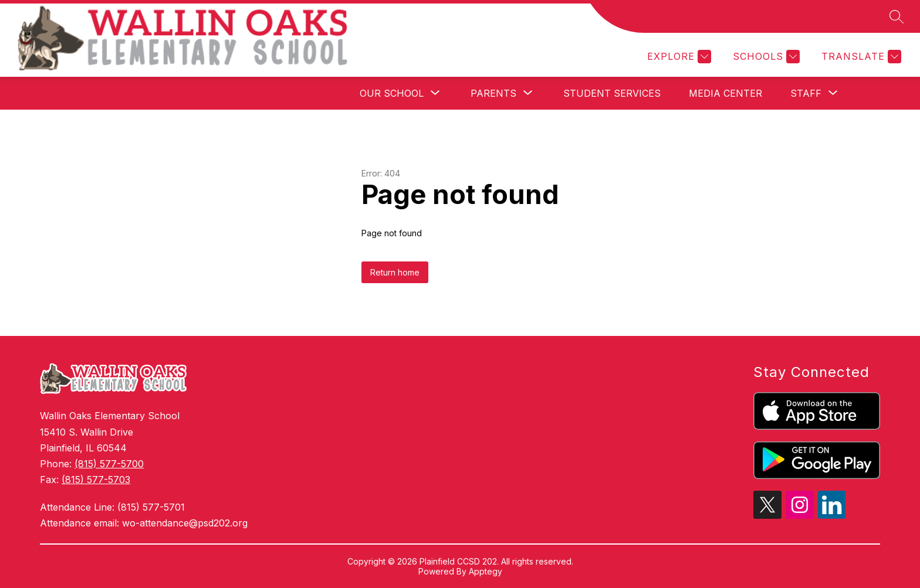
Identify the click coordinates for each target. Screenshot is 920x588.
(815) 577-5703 (96, 480)
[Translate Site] (860, 57)
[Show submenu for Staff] (806, 93)
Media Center (725, 93)
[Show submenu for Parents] (493, 93)
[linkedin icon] (832, 515)
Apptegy (486, 571)
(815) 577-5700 (109, 464)
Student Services (612, 93)
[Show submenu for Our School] (392, 93)
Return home (395, 272)
